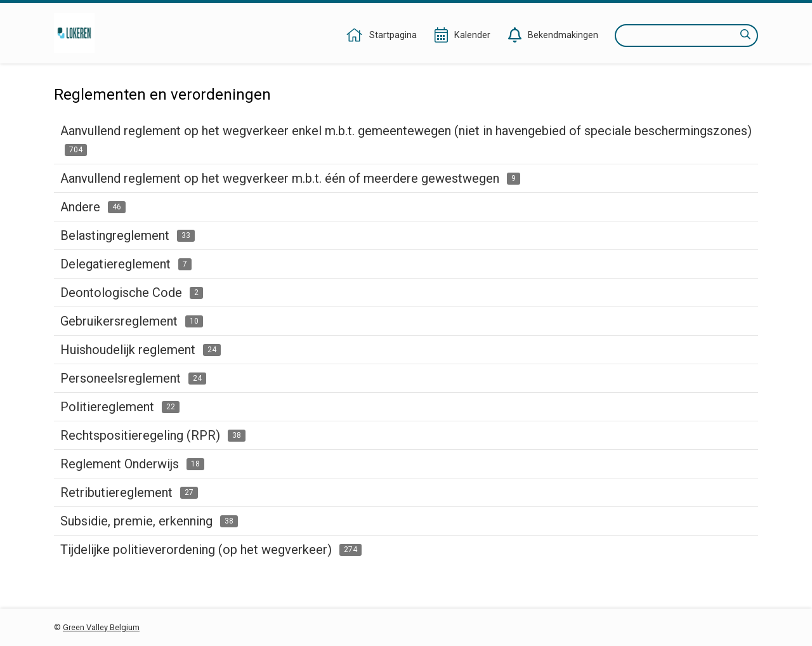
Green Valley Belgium (101, 627)
